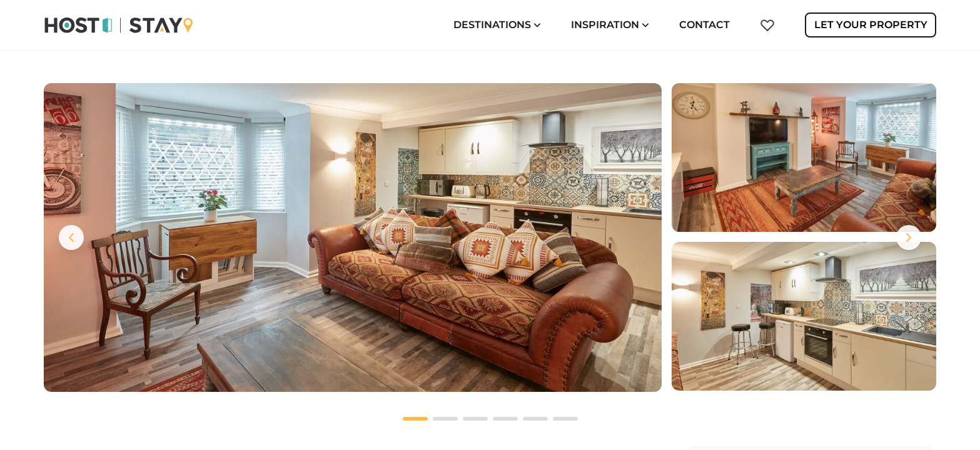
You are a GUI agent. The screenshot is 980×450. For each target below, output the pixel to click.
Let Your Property (871, 25)
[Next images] (909, 237)
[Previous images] (71, 237)
